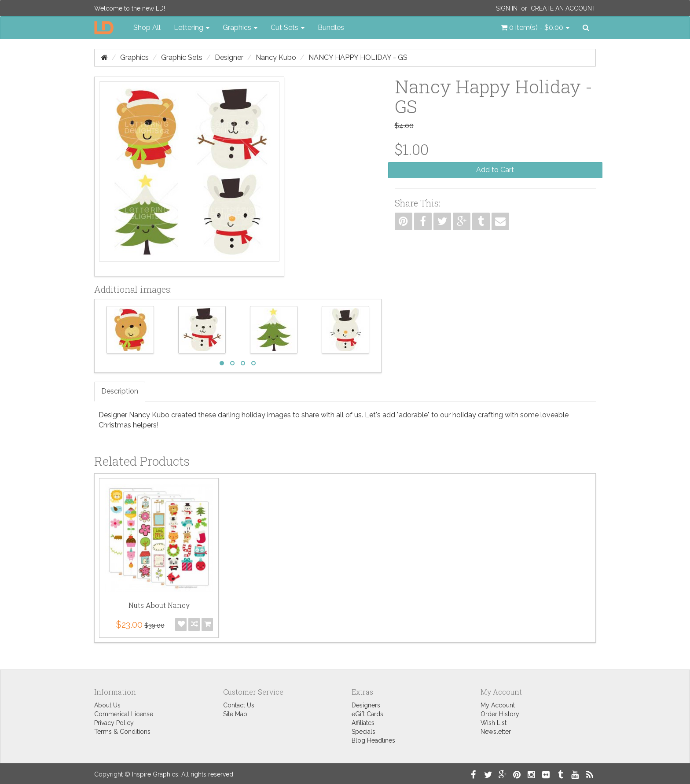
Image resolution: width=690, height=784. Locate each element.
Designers (366, 705)
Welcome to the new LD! (130, 8)
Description (120, 391)
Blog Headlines (373, 740)
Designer (229, 57)
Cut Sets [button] (288, 28)
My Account (498, 705)
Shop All (147, 28)
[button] (535, 28)
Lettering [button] (192, 28)
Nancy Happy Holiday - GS (358, 57)
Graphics (134, 57)
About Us (107, 705)
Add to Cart (495, 170)
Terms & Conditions (122, 732)
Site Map (235, 714)
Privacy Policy (114, 723)
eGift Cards (367, 714)
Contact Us (239, 705)
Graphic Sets (182, 57)
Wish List (494, 723)
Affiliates (363, 723)
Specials (363, 732)
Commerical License (124, 714)
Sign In (507, 8)
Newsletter (496, 732)
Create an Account (563, 8)
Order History (500, 714)
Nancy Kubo (276, 57)
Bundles (331, 28)
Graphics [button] (240, 28)
